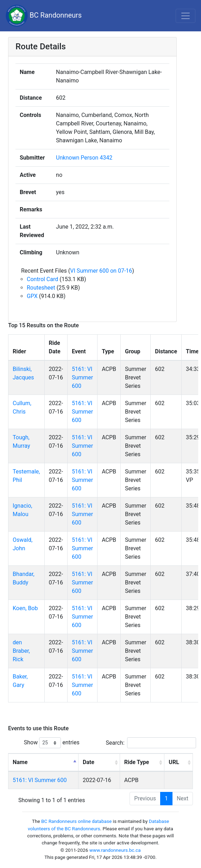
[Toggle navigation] (186, 16)
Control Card (42, 279)
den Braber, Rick (21, 651)
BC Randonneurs (44, 16)
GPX (32, 296)
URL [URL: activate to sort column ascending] (174, 762)
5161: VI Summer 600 (82, 377)
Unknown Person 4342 (84, 158)
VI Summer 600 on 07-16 (101, 271)
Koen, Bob (25, 608)
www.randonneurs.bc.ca (115, 850)
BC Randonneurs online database (76, 821)
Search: (151, 743)
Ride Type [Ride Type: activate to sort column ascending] (137, 762)
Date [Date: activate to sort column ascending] (89, 762)
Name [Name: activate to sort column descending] (20, 762)
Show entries (52, 743)
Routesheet (41, 288)
